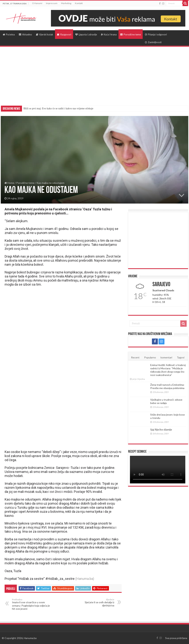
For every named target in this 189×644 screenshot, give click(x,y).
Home (9, 183)
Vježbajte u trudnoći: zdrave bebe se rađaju (166, 401)
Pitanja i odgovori (156, 34)
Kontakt (79, 3)
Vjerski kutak (45, 34)
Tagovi (181, 357)
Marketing (66, 3)
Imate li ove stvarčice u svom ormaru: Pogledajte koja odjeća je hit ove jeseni (31, 604)
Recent (135, 357)
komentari (166, 357)
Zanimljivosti (153, 42)
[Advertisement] (94, 74)
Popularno (150, 357)
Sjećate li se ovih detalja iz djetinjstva (95, 603)
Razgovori (64, 34)
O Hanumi (37, 3)
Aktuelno (25, 34)
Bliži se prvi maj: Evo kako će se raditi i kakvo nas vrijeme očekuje (58, 109)
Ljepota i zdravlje (86, 34)
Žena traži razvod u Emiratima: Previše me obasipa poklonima (167, 386)
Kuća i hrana (109, 34)
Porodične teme (131, 34)
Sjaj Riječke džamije (161, 429)
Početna (9, 34)
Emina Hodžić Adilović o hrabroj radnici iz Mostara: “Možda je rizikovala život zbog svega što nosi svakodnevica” (168, 370)
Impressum (52, 3)
